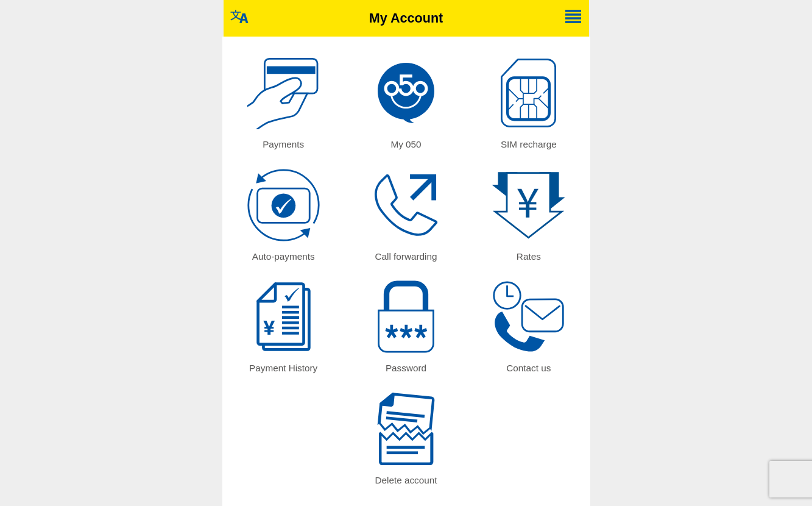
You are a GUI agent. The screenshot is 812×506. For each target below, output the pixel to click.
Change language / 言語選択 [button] (239, 16)
